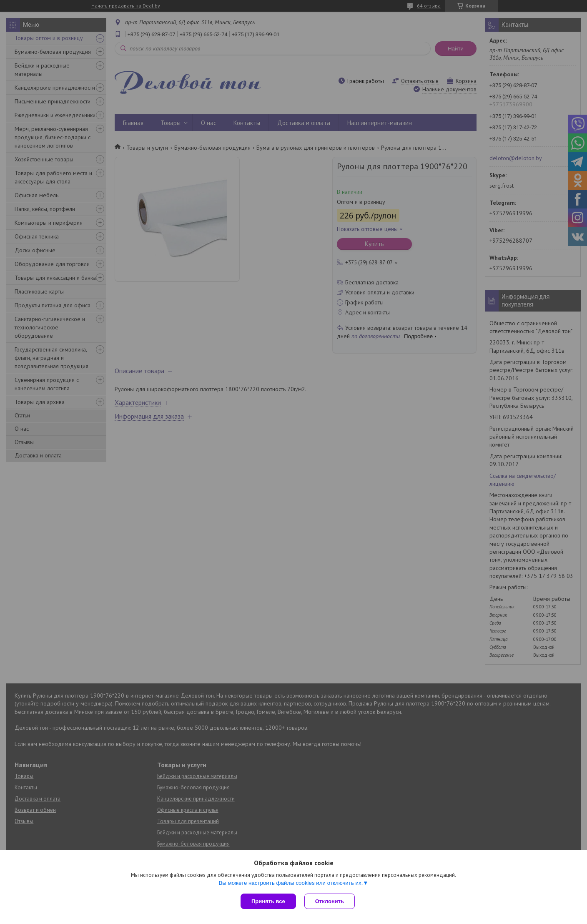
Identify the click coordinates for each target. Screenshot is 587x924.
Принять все (268, 901)
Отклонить (330, 901)
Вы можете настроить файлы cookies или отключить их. (291, 883)
